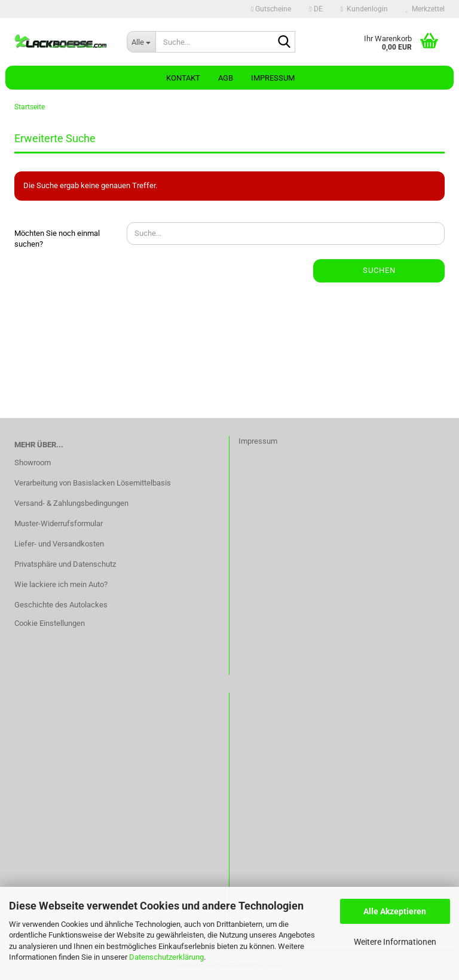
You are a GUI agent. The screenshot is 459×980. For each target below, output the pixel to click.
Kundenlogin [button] (364, 9)
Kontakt (183, 78)
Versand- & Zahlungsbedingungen (71, 503)
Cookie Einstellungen (50, 623)
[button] (316, 9)
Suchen (379, 270)
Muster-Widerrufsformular (59, 523)
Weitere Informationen (395, 942)
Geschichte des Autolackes (61, 605)
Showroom (33, 463)
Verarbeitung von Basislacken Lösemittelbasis (93, 483)
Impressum (273, 78)
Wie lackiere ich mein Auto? (61, 584)
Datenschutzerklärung (166, 957)
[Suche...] (141, 42)
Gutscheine (271, 9)
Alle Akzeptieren (395, 911)
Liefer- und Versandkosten (59, 544)
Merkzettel (425, 9)
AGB (226, 78)
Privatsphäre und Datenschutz (65, 564)
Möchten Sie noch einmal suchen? (57, 239)
